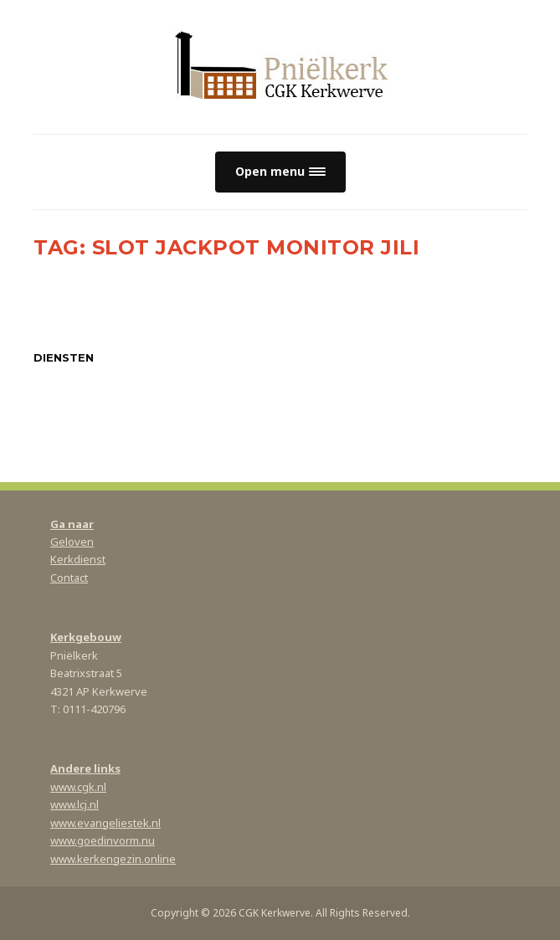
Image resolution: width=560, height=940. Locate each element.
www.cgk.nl (78, 787)
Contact (69, 578)
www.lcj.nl (74, 804)
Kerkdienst (78, 559)
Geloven (72, 542)
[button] (280, 172)
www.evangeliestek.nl (105, 823)
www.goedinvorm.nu (103, 840)
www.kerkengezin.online (113, 859)
